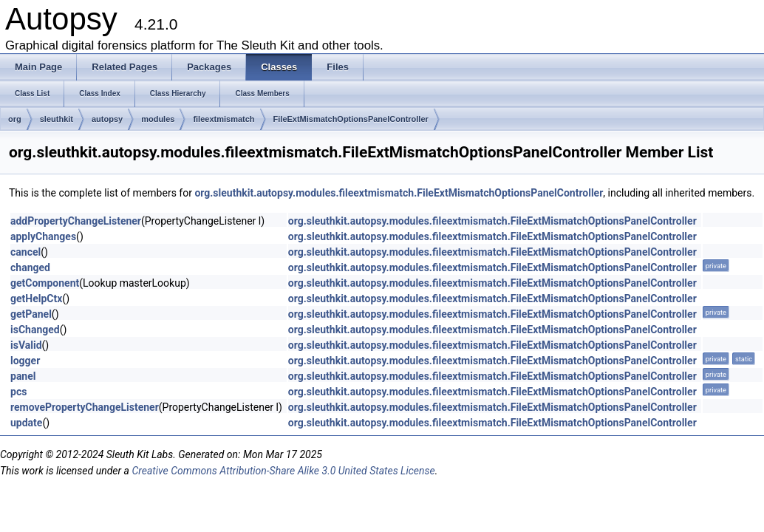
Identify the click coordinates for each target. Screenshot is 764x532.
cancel (25, 252)
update (26, 423)
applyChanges (43, 236)
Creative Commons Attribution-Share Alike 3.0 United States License (283, 471)
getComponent (45, 283)
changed (30, 267)
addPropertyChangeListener (76, 221)
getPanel (31, 314)
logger (25, 361)
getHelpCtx (36, 299)
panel (23, 376)
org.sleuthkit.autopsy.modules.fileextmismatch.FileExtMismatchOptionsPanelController (399, 193)
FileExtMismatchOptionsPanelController (351, 119)
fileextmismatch (224, 119)
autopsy (107, 119)
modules (158, 119)
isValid (26, 345)
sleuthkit (57, 119)
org (15, 119)
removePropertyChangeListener (85, 407)
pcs (18, 392)
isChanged (35, 330)
